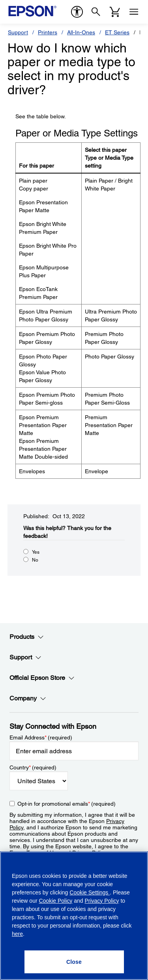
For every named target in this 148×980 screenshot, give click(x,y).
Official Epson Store (42, 678)
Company (28, 698)
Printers (48, 32)
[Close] (74, 962)
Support (18, 32)
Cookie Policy (55, 901)
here (17, 934)
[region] (74, 916)
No (35, 560)
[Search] (96, 12)
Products (27, 637)
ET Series (117, 32)
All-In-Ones (81, 32)
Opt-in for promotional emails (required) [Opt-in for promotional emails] (67, 804)
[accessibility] (77, 12)
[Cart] (115, 12)
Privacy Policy (102, 901)
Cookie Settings (90, 892)
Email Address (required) (41, 737)
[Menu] (134, 12)
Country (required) (33, 767)
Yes (36, 552)
